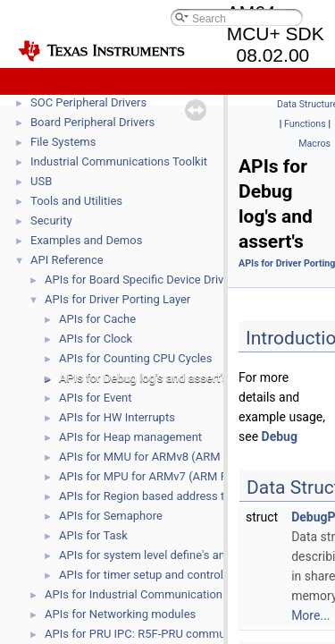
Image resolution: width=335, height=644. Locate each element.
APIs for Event (95, 398)
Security (51, 220)
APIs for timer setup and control (141, 575)
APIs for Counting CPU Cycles (135, 358)
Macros (314, 144)
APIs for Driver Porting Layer (117, 299)
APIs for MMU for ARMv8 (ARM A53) (153, 457)
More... (310, 615)
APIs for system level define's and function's (172, 555)
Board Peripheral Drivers (92, 122)
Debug (280, 436)
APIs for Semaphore (111, 516)
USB (41, 181)
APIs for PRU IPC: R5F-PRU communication (156, 634)
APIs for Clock (96, 339)
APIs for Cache (97, 319)
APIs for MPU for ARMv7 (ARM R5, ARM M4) (173, 476)
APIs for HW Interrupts (117, 417)
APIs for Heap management (130, 437)
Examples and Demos (86, 240)
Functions (305, 124)
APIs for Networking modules (120, 614)
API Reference (67, 260)
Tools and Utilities (76, 201)
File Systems (63, 142)
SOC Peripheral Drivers (88, 102)
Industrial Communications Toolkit (119, 161)
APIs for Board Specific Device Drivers (142, 280)
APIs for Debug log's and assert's (143, 378)
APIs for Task (93, 535)
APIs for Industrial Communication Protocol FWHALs (181, 594)
